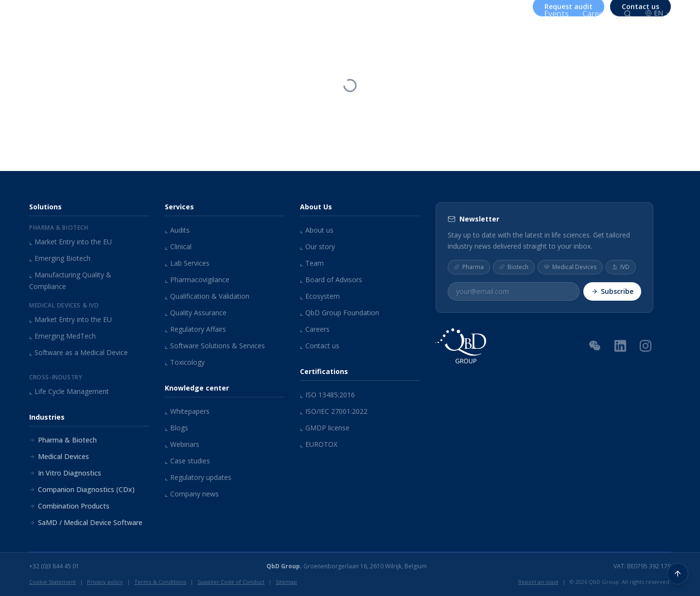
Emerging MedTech (62, 336)
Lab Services (187, 263)
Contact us (320, 346)
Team (312, 263)
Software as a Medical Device (79, 352)
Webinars (182, 444)
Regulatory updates (198, 477)
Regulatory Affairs (195, 329)
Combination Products (69, 506)
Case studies (187, 461)
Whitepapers (187, 411)
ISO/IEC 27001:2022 (334, 411)
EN (658, 13)
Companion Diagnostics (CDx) (82, 489)
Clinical (178, 247)
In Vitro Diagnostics (65, 473)
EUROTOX (319, 444)
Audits (177, 230)
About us (423, 14)
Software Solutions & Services (215, 346)
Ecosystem (320, 296)
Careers (596, 14)
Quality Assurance (196, 313)
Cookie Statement (52, 582)
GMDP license (325, 428)
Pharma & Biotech (63, 440)
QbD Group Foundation (340, 313)
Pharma (469, 267)
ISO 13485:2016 (327, 395)
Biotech (514, 267)
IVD (621, 267)
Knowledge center (493, 14)
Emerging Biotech (60, 258)
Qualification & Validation (207, 296)
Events (556, 14)
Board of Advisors (331, 280)
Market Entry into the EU (70, 242)
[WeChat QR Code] (595, 345)
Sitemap (286, 582)
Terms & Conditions (160, 582)
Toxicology (185, 362)
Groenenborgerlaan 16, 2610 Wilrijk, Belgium (347, 566)
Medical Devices (59, 456)
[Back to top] (678, 574)
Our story (317, 247)
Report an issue (538, 582)
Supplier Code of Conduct (231, 582)
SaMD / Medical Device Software (86, 522)
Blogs (176, 428)
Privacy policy (105, 582)
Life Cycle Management (69, 391)
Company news (192, 494)
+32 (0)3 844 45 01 (54, 566)
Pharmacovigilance (197, 280)
